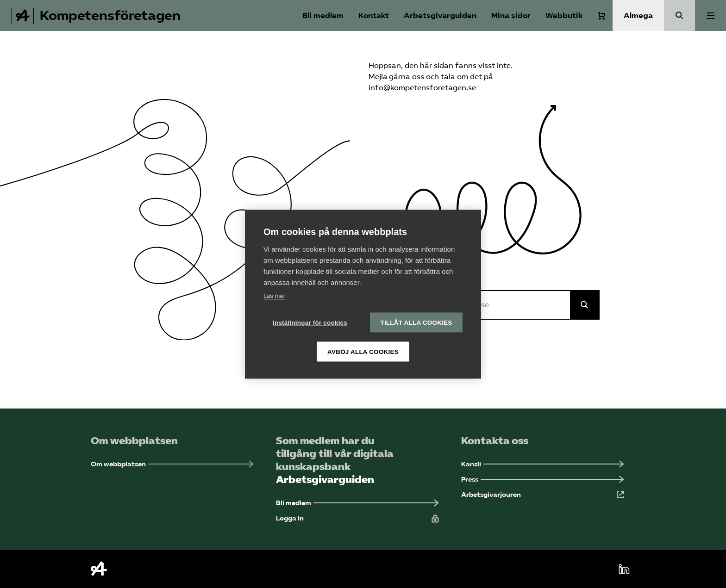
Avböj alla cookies (363, 351)
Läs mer (274, 295)
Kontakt (374, 15)
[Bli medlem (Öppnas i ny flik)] (357, 503)
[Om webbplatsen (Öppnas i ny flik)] (172, 464)
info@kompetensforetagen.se (422, 88)
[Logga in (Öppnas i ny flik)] (357, 518)
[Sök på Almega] (585, 305)
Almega (638, 15)
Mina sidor (511, 15)
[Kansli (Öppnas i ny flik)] (543, 464)
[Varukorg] (601, 16)
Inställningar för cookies (310, 322)
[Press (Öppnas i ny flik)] (543, 480)
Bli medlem (323, 15)
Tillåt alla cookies (416, 322)
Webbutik (564, 15)
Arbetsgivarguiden (440, 15)
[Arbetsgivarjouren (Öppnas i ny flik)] (543, 495)
